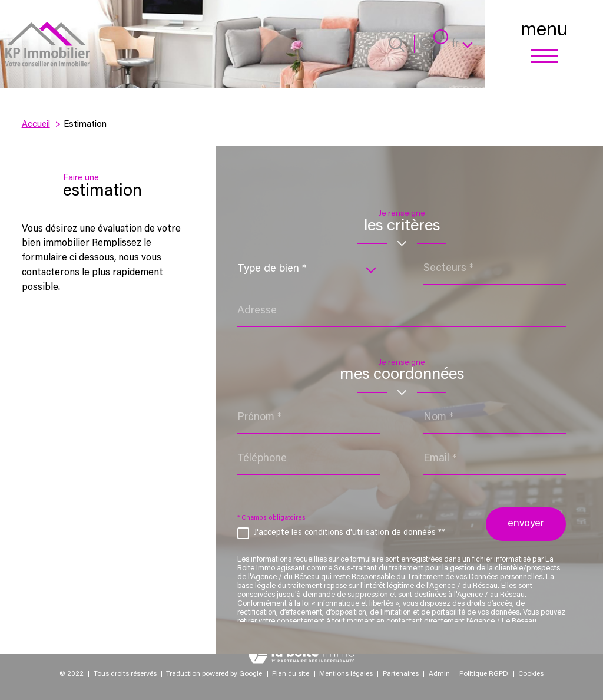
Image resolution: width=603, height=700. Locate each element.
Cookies (531, 674)
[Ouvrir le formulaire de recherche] (397, 44)
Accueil (36, 125)
